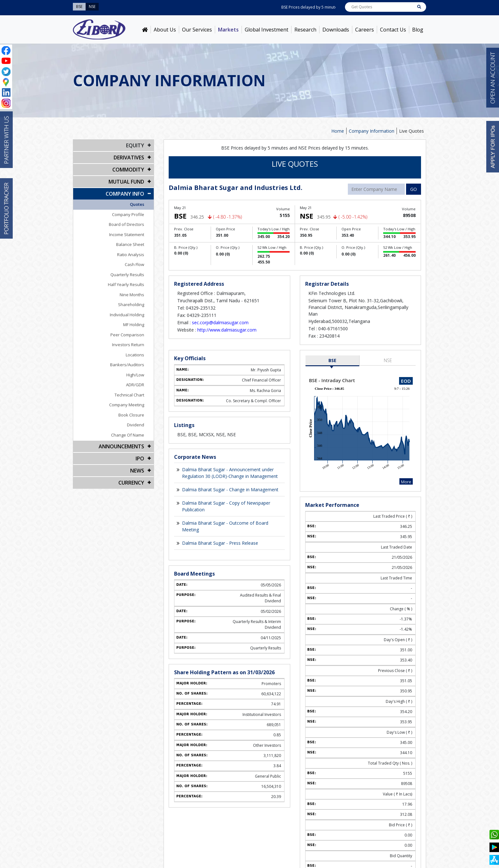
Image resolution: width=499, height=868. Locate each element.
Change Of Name (128, 435)
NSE (388, 360)
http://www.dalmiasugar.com (227, 330)
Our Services (197, 30)
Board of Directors (127, 224)
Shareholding (131, 304)
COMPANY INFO (125, 194)
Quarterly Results (127, 275)
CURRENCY (131, 483)
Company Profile (128, 214)
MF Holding (134, 325)
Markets (228, 30)
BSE (332, 360)
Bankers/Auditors (127, 365)
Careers (365, 30)
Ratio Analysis (131, 255)
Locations (135, 355)
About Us (165, 30)
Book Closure (131, 415)
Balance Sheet (130, 244)
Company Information (372, 131)
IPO (140, 458)
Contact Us (393, 30)
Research (305, 30)
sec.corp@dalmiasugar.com (220, 322)
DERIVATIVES (129, 157)
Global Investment (267, 30)
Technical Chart (129, 395)
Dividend (136, 425)
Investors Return (128, 345)
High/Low (135, 375)
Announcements (121, 446)
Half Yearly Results (126, 284)
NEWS (137, 471)
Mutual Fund (126, 182)
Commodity (128, 170)
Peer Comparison (127, 335)
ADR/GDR (135, 385)
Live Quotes (411, 131)
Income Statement (127, 234)
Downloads (336, 30)
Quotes (137, 204)
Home (338, 131)
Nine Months (132, 295)
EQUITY (135, 145)
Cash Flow (134, 264)
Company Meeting (127, 405)
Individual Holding (127, 315)
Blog (418, 30)
